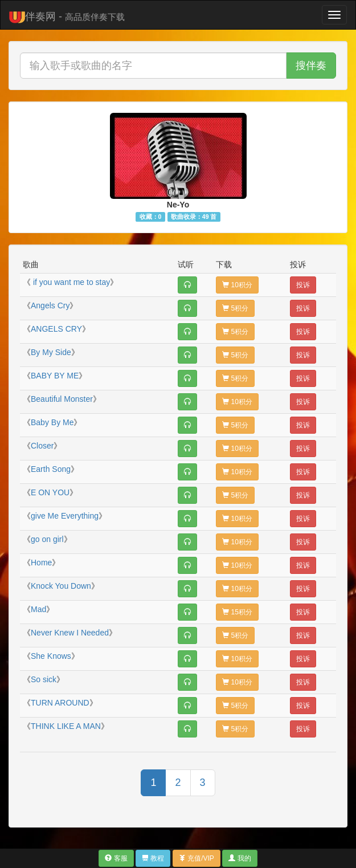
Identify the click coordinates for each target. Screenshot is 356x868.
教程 (153, 858)
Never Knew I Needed (70, 633)
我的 (240, 858)
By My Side (51, 352)
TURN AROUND (60, 703)
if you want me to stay (70, 282)
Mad (38, 609)
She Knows (51, 656)
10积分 (237, 285)
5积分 (235, 308)
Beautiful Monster (62, 399)
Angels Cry (50, 305)
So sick (44, 679)
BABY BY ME (55, 376)
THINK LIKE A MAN (66, 726)
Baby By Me (52, 422)
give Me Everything (65, 516)
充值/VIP (197, 858)
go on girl (47, 539)
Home (41, 563)
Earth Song (51, 469)
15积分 (237, 612)
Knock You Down (61, 586)
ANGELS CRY (56, 329)
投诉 (303, 285)
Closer (42, 446)
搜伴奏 (311, 66)
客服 (116, 858)
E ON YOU (50, 492)
